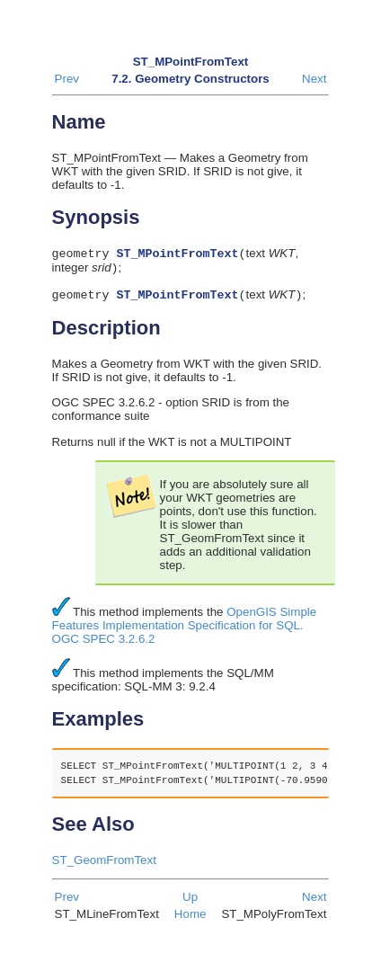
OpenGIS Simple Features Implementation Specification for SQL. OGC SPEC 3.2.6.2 (185, 631)
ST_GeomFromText (104, 865)
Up (190, 902)
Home (190, 919)
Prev (67, 79)
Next (314, 79)
